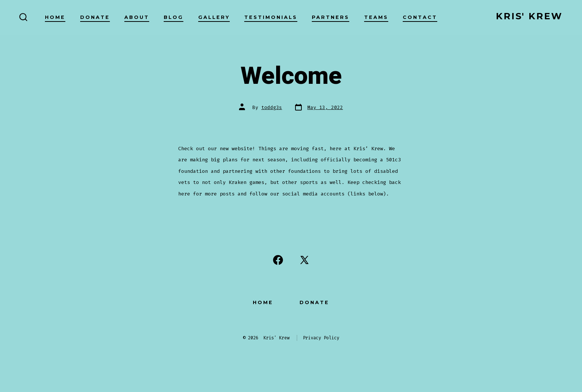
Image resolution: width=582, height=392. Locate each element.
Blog (174, 17)
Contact (420, 17)
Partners (331, 17)
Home (55, 17)
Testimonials (271, 17)
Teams (376, 17)
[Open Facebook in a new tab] (278, 260)
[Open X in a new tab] (304, 260)
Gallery (214, 17)
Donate (95, 17)
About (137, 17)
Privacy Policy (321, 338)
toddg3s (272, 107)
